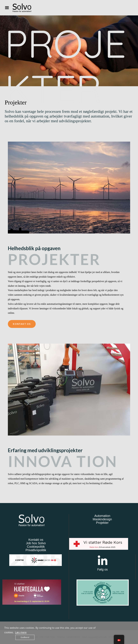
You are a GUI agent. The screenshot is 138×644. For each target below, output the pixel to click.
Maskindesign (102, 519)
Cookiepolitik (36, 547)
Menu (8, 8)
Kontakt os (36, 540)
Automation (102, 516)
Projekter (102, 523)
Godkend (25, 637)
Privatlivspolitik (36, 550)
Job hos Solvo (36, 543)
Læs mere (21, 632)
